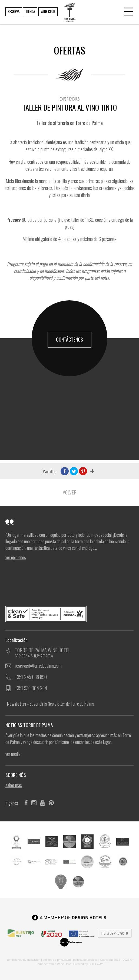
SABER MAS (14, 785)
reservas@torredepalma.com (38, 666)
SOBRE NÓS (17, 775)
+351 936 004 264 (31, 688)
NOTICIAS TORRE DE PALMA (31, 725)
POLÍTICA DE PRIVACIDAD (57, 960)
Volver (70, 492)
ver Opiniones (16, 557)
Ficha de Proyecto (115, 933)
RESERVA (14, 11)
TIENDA (30, 11)
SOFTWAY (96, 964)
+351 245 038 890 (31, 677)
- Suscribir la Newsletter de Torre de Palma (51, 704)
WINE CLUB (48, 11)
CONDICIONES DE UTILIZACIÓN (23, 960)
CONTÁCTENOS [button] (69, 339)
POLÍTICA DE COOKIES (85, 960)
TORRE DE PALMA (69, 8)
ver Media (13, 754)
